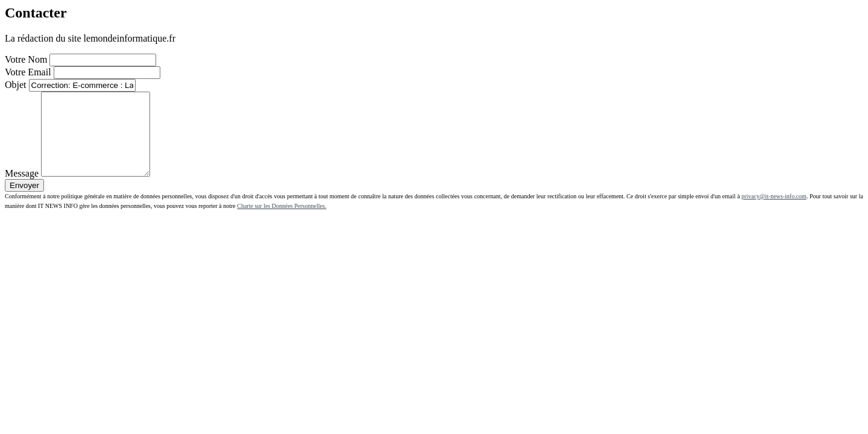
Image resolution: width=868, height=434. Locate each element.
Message (22, 190)
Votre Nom (26, 59)
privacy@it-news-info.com (774, 212)
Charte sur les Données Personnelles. (281, 222)
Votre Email (28, 72)
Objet (16, 85)
